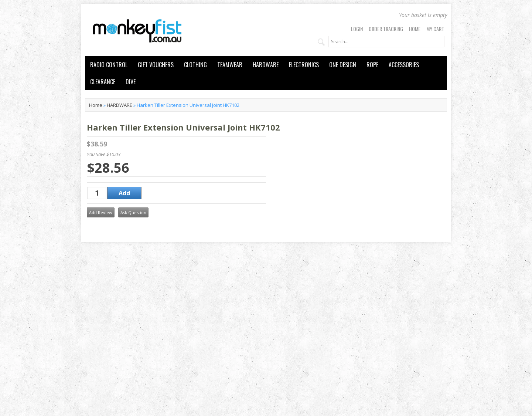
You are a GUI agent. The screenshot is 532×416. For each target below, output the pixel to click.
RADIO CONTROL (109, 65)
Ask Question (133, 212)
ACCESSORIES (404, 65)
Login (357, 29)
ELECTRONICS (304, 65)
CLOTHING (195, 65)
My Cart (435, 29)
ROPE (372, 65)
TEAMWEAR (230, 65)
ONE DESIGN (343, 65)
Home (415, 29)
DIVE (131, 82)
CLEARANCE (103, 82)
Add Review (101, 212)
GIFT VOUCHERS (156, 65)
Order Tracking (386, 29)
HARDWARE (266, 65)
